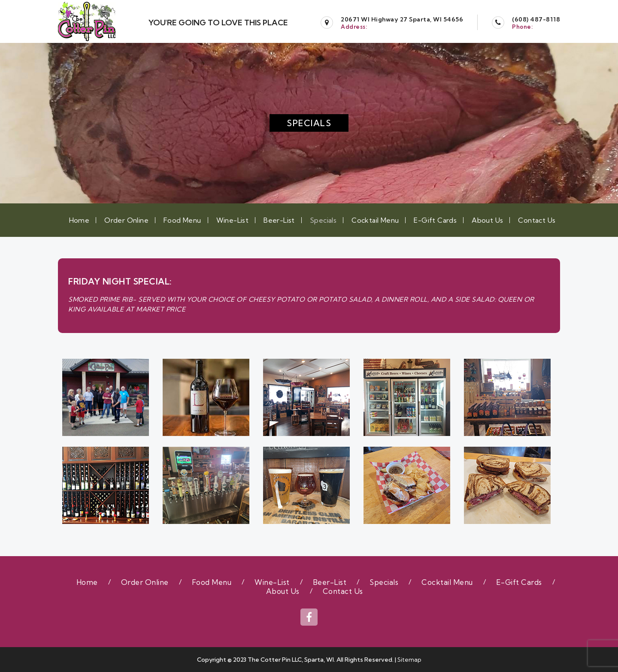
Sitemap (409, 660)
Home (79, 220)
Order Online (126, 220)
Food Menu (182, 220)
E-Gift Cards (435, 220)
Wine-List (233, 220)
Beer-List (279, 220)
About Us (487, 220)
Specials (323, 220)
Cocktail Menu (375, 220)
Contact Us (537, 220)
